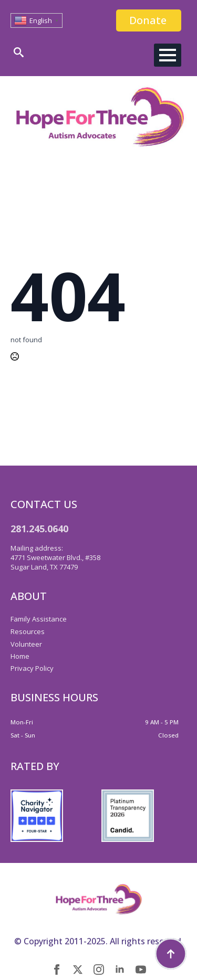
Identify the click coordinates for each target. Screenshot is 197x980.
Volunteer (26, 644)
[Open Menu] (168, 55)
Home (20, 656)
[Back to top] (171, 954)
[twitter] (78, 970)
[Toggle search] (19, 52)
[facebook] (57, 970)
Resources (28, 631)
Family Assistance (39, 619)
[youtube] (141, 970)
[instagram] (99, 970)
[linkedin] (120, 970)
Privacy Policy (32, 668)
